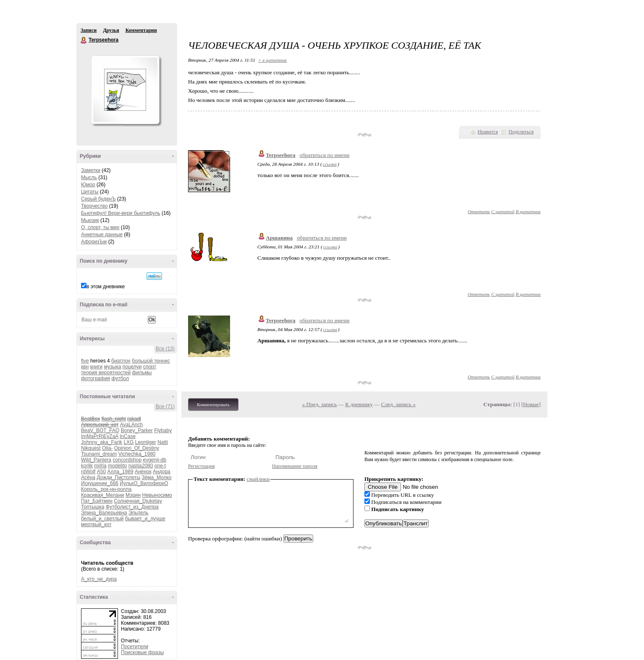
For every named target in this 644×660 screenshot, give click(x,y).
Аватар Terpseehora (125, 90)
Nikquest (91, 448)
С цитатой (503, 211)
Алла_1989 (120, 472)
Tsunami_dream (99, 454)
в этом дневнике (106, 287)
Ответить (479, 211)
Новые (531, 404)
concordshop (127, 460)
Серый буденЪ (98, 199)
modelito (117, 466)
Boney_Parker (137, 430)
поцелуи (132, 367)
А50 (101, 472)
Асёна (88, 477)
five (85, 361)
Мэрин (133, 495)
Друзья (111, 30)
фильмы (142, 373)
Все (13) (165, 349)
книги (97, 367)
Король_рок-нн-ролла (106, 489)
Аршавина (279, 238)
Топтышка (93, 507)
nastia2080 (141, 466)
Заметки (91, 170)
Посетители (135, 647)
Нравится (488, 132)
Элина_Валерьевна (104, 513)
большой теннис (151, 361)
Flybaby (163, 430)
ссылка (330, 164)
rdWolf (88, 472)
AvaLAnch (132, 425)
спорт (150, 367)
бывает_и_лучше (145, 519)
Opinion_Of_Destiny (137, 448)
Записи (89, 30)
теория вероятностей (106, 373)
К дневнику (359, 404)
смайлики (258, 479)
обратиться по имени (325, 155)
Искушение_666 (100, 483)
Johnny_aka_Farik (102, 442)
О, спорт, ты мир (100, 227)
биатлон (121, 361)
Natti (163, 442)
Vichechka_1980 (137, 454)
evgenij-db (154, 460)
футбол (120, 378)
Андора (162, 472)
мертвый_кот (96, 524)
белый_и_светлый (102, 519)
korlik (87, 466)
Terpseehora (84, 40)
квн (85, 367)
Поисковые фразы (142, 652)
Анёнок (143, 472)
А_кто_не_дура (99, 579)
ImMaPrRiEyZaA (100, 436)
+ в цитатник (272, 60)
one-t (160, 466)
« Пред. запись (320, 404)
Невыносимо (157, 495)
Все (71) (165, 407)
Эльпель (139, 513)
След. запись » (398, 404)
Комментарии (141, 30)
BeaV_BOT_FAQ (100, 430)
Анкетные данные (102, 235)
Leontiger (146, 442)
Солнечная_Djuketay (138, 501)
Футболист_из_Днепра (132, 507)
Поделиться (521, 132)
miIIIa (100, 466)
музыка (113, 367)
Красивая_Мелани (103, 495)
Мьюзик (90, 220)
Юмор (88, 185)
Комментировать (213, 404)
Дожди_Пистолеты (118, 477)
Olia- (107, 448)
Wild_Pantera (96, 460)
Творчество (94, 206)
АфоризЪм (94, 242)
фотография (96, 378)
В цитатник (528, 211)
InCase (128, 436)
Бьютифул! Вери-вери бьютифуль (121, 213)
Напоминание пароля (295, 466)
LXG (128, 442)
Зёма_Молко (156, 477)
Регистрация (202, 466)
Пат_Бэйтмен (97, 501)
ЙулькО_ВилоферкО (144, 483)
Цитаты (90, 192)
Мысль (89, 177)
